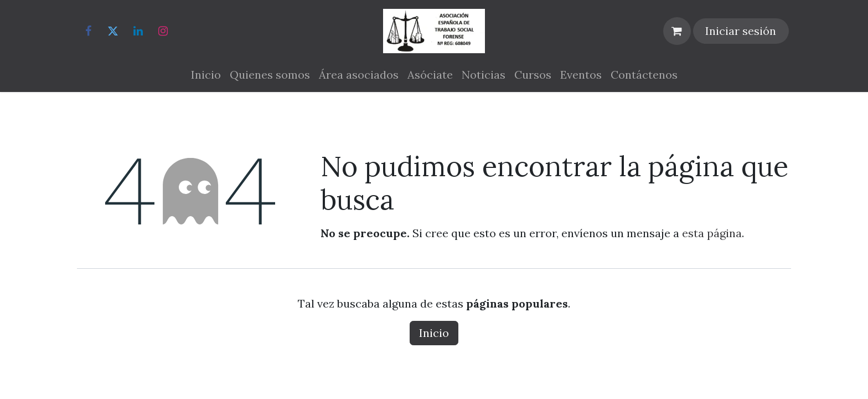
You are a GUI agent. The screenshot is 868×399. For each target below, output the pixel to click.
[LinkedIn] (138, 31)
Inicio (434, 333)
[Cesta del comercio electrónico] (677, 31)
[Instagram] (163, 31)
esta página (712, 233)
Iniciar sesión (741, 31)
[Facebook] (88, 31)
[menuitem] (206, 75)
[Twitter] (113, 31)
